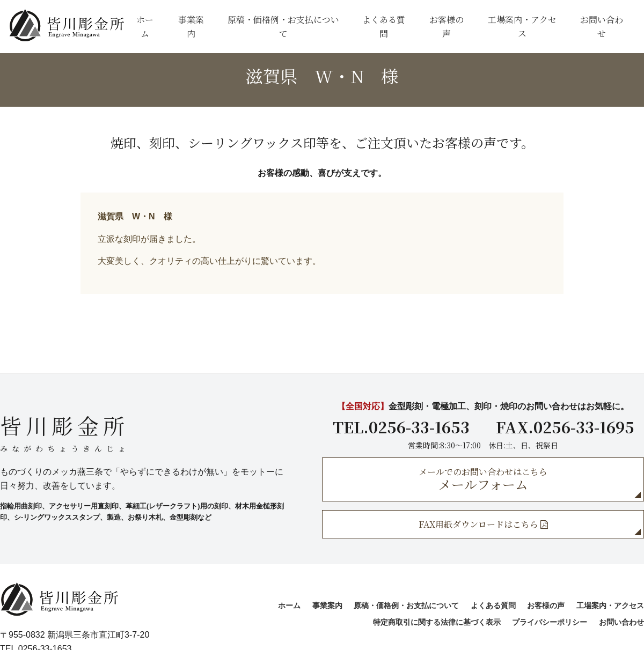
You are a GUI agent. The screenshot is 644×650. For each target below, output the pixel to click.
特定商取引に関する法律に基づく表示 (437, 622)
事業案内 (191, 27)
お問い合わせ (602, 27)
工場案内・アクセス (522, 27)
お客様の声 (447, 27)
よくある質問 (384, 27)
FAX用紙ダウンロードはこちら (483, 524)
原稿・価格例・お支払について (283, 27)
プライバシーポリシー (550, 622)
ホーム (145, 27)
